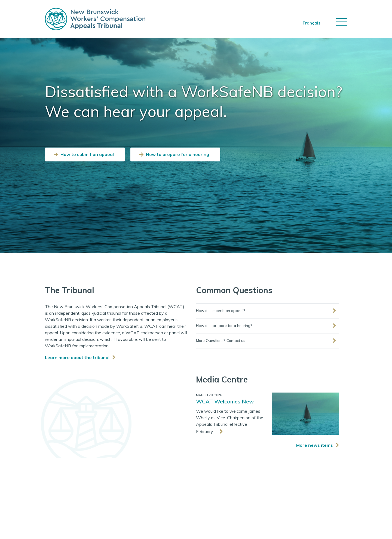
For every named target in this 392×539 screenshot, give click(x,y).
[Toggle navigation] (342, 22)
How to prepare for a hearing (177, 154)
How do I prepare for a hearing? (224, 326)
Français (312, 23)
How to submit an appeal (87, 154)
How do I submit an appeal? (221, 311)
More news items (315, 445)
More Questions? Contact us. (221, 341)
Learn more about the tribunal (77, 357)
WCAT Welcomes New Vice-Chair (225, 402)
